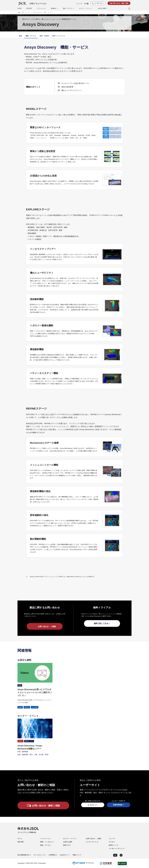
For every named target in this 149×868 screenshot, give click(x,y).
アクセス (112, 842)
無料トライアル (59, 36)
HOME (19, 8)
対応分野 (29, 8)
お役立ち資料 (68, 842)
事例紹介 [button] (54, 8)
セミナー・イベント (70, 839)
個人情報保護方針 (24, 855)
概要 (21, 36)
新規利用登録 (119, 805)
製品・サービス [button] (69, 8)
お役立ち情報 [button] (103, 8)
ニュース (79, 4)
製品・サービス (46, 845)
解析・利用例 (44, 36)
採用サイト (113, 845)
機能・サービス (31, 36)
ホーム (20, 839)
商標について (77, 855)
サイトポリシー (39, 855)
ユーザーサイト (92, 842)
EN (86, 4)
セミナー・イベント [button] (86, 8)
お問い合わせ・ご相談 (94, 839)
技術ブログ (67, 845)
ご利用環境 (52, 855)
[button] (121, 9)
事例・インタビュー (47, 842)
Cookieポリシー (65, 855)
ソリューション (41, 8)
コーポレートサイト (116, 848)
